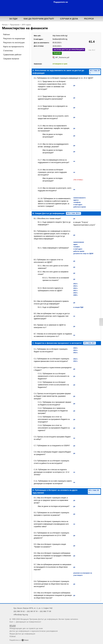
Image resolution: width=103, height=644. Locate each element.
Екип (11, 622)
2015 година (26, 25)
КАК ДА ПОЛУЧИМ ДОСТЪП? (39, 19)
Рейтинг (7, 34)
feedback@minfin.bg (60, 39)
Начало (5, 25)
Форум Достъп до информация (22, 634)
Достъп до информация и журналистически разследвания (34, 631)
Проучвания (15, 25)
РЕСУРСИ (89, 19)
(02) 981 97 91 (32, 611)
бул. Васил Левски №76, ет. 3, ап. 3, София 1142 (33, 608)
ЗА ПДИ (13, 19)
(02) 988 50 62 (19, 611)
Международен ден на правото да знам (26, 628)
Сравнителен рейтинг (12, 54)
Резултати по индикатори (14, 38)
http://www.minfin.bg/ (60, 36)
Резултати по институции (14, 42)
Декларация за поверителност (28, 622)
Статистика (8, 50)
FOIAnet (13, 636)
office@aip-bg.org (21, 614)
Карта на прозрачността (13, 46)
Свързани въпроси (11, 59)
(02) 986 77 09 (45, 611)
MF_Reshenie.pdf (62, 57)
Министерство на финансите (25, 28)
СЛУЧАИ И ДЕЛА (69, 19)
